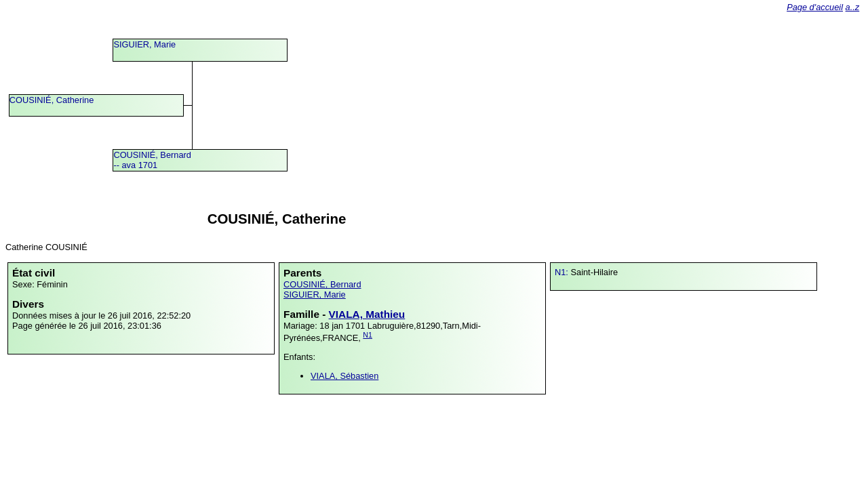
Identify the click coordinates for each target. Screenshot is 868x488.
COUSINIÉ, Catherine (52, 100)
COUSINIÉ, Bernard (322, 284)
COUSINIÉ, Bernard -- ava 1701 (152, 160)
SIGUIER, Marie (144, 44)
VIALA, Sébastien (344, 376)
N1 (368, 335)
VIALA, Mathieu (367, 314)
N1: (563, 272)
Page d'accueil (815, 7)
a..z (853, 7)
